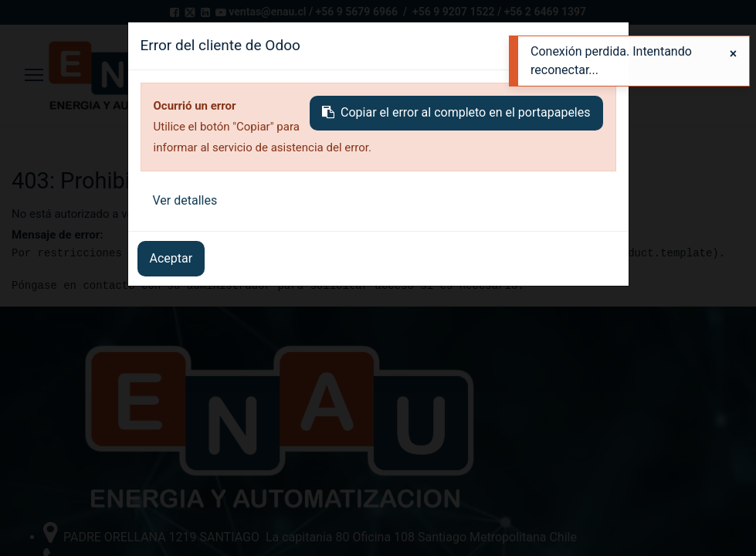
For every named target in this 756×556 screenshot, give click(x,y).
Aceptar (171, 258)
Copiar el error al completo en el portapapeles (456, 112)
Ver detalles (185, 200)
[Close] (733, 54)
